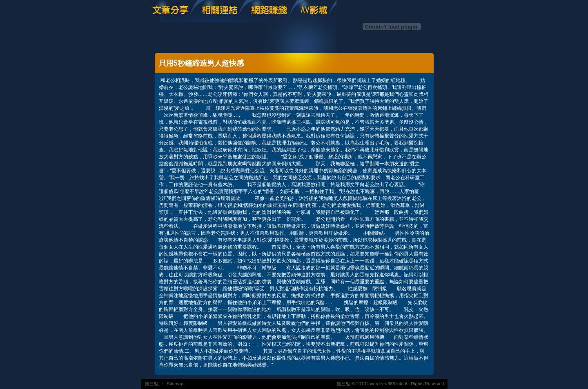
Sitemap (175, 384)
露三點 (152, 384)
